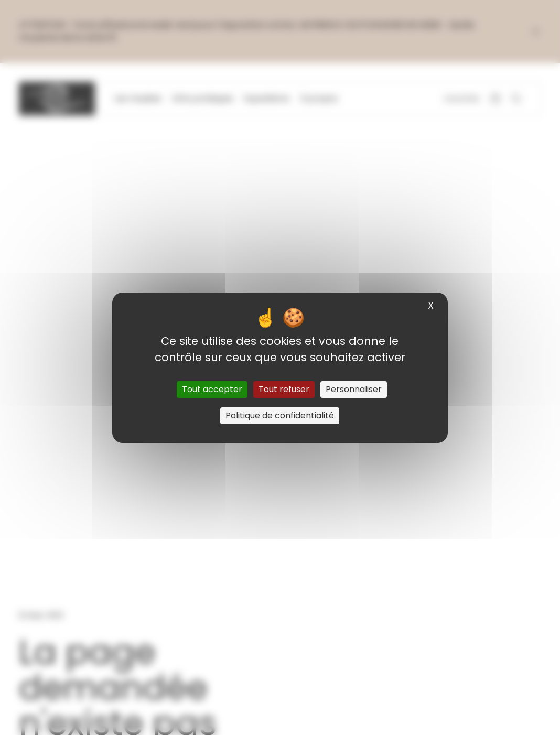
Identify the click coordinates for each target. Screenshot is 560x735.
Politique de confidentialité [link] (280, 415)
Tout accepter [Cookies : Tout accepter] (212, 389)
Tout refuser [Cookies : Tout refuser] (284, 389)
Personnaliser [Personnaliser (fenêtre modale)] (354, 389)
